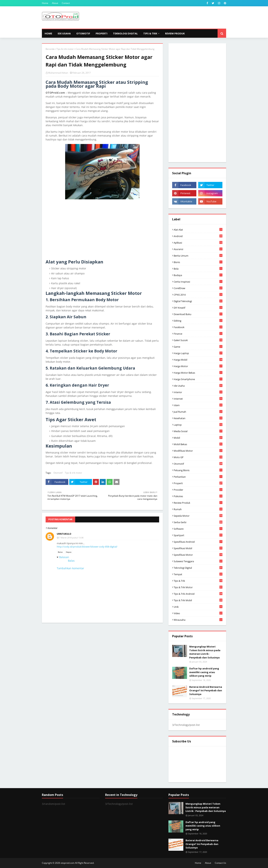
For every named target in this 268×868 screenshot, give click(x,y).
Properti (198, 483)
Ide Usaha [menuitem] (64, 33)
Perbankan (198, 477)
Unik (198, 607)
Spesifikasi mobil (198, 548)
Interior (198, 392)
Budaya (198, 275)
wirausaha (198, 620)
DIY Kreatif (198, 308)
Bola (198, 269)
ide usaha (198, 386)
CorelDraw (198, 288)
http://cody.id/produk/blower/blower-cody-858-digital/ (87, 547)
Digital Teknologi (198, 301)
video (198, 613)
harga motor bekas (198, 373)
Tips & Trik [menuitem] (150, 33)
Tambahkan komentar (70, 568)
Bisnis (198, 262)
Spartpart (198, 535)
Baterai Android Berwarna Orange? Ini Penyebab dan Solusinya (206, 690)
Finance (198, 334)
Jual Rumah (198, 412)
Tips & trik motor (65, 49)
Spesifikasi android (198, 542)
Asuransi (198, 249)
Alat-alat (198, 230)
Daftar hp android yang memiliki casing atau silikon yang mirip (204, 672)
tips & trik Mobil (198, 600)
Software (198, 529)
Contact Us (220, 863)
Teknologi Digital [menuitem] (125, 33)
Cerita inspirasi (198, 282)
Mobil (198, 438)
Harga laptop (198, 353)
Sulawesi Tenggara (198, 561)
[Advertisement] (158, 17)
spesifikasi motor (198, 555)
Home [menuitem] (48, 33)
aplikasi (198, 243)
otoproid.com (68, 863)
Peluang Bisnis (198, 470)
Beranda (50, 49)
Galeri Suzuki (198, 340)
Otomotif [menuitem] (83, 33)
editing (198, 321)
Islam (198, 405)
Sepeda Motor (198, 516)
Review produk (198, 503)
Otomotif (58, 473)
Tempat (198, 574)
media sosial (198, 431)
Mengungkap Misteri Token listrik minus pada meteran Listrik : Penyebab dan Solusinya (205, 652)
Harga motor (198, 366)
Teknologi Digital (198, 568)
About (55, 3)
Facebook (198, 327)
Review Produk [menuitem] (175, 33)
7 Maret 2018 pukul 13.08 (71, 538)
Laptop (198, 425)
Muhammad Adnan (58, 73)
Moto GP (198, 457)
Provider (198, 490)
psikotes (198, 496)
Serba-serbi (198, 522)
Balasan (64, 557)
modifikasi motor (198, 451)
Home (45, 3)
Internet (198, 399)
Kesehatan (198, 418)
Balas (60, 552)
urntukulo (64, 534)
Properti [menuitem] (102, 33)
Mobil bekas (198, 444)
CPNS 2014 (198, 295)
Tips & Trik (198, 581)
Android (198, 236)
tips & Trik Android (198, 594)
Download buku (198, 314)
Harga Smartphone (198, 379)
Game (198, 347)
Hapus (69, 552)
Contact (66, 3)
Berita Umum (198, 256)
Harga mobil (198, 360)
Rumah (198, 509)
